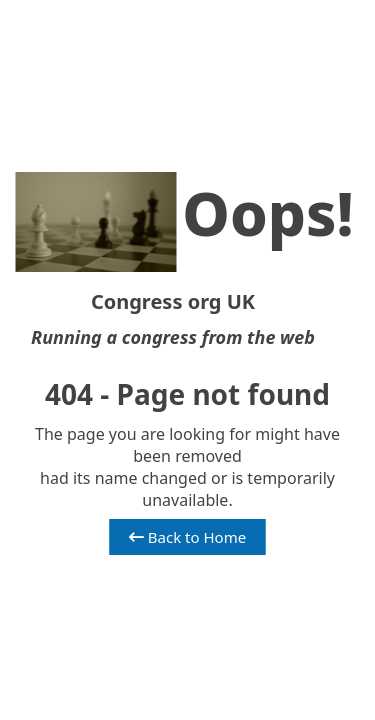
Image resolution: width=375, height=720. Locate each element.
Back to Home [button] (187, 537)
